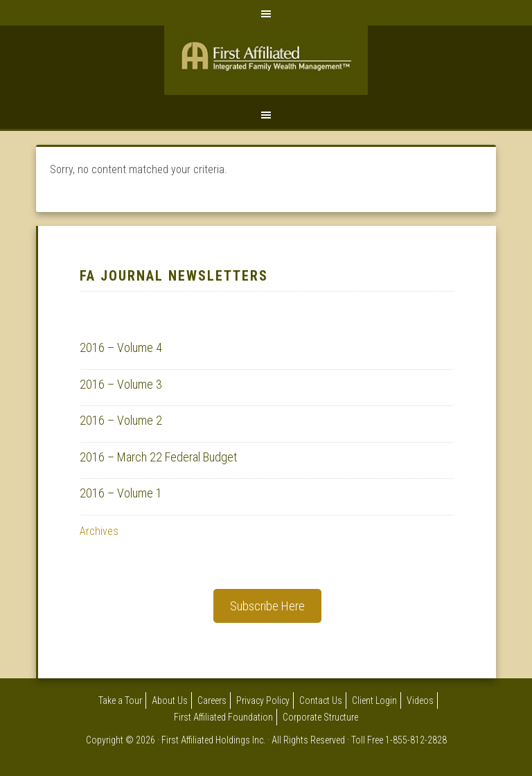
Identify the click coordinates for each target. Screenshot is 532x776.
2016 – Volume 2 (121, 420)
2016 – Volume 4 (121, 347)
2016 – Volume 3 (121, 384)
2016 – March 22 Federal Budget (158, 457)
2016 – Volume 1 (121, 493)
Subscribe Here (267, 606)
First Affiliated (266, 64)
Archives (99, 531)
